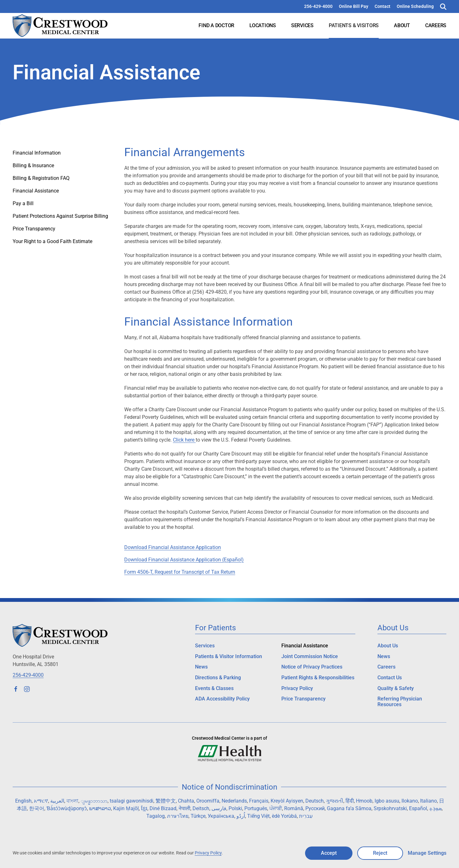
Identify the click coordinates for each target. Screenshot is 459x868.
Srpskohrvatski (390, 808)
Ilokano (410, 801)
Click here (184, 440)
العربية (57, 801)
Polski (235, 808)
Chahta (186, 801)
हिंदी (350, 801)
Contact (382, 6)
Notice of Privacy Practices (312, 667)
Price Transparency (34, 229)
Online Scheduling (415, 6)
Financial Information (37, 153)
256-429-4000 (318, 6)
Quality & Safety (396, 688)
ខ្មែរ (144, 808)
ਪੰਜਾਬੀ (276, 808)
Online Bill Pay (354, 6)
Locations (263, 25)
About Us (388, 646)
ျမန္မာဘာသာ (94, 801)
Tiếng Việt (258, 816)
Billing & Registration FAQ (41, 178)
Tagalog (156, 816)
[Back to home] (60, 26)
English (23, 801)
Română (294, 808)
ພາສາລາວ (100, 808)
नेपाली (184, 808)
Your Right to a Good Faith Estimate (52, 241)
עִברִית (306, 816)
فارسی (219, 808)
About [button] (402, 25)
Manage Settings (427, 853)
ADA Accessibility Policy (222, 699)
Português (256, 808)
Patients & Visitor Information (229, 656)
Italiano (428, 801)
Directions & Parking (218, 678)
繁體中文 (166, 801)
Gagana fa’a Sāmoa (349, 808)
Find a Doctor (216, 25)
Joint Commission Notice (310, 656)
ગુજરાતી (335, 801)
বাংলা (72, 801)
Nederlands (234, 801)
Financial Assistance (36, 191)
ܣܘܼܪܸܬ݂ (435, 808)
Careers (436, 25)
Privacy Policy (297, 688)
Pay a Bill (23, 203)
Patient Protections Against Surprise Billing (60, 216)
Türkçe (198, 816)
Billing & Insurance (33, 165)
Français (259, 801)
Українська (221, 816)
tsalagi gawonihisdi (132, 801)
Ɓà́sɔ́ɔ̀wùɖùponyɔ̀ (67, 808)
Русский (315, 808)
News (201, 667)
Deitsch (201, 808)
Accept (329, 853)
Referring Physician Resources (400, 702)
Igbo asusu (387, 801)
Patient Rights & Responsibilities (318, 678)
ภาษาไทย (178, 816)
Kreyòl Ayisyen (287, 801)
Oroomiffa (208, 801)
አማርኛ (41, 801)
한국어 (37, 808)
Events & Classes (214, 688)
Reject (380, 853)
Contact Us (390, 678)
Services (302, 25)
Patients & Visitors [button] (354, 25)
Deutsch (315, 801)
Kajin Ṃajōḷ (126, 808)
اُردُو (241, 816)
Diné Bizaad (163, 808)
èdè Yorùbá (284, 816)
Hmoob (364, 801)
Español (418, 808)
